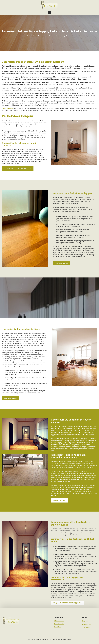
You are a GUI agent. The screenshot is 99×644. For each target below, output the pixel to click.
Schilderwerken (59, 621)
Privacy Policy (87, 627)
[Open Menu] (49, 12)
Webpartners (87, 624)
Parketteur (57, 627)
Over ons (85, 621)
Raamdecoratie (59, 624)
